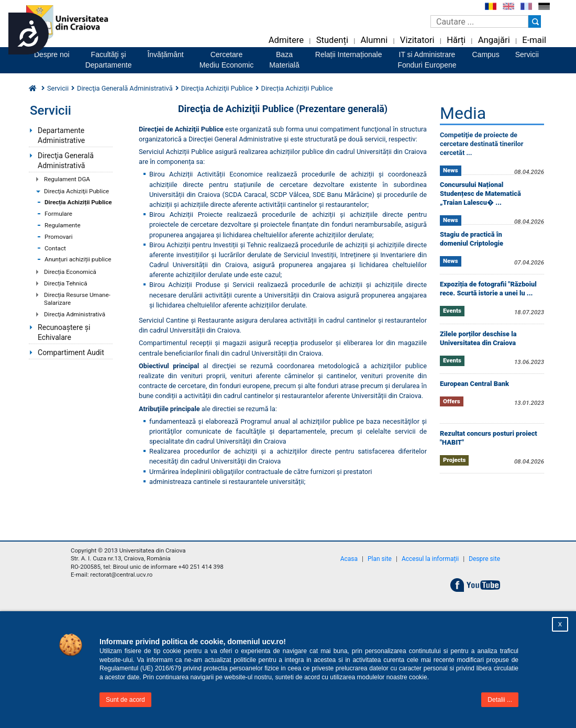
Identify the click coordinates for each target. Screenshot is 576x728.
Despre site (484, 559)
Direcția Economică (70, 272)
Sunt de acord (125, 700)
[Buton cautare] (535, 21)
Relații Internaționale (349, 54)
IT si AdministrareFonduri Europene (427, 60)
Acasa (349, 559)
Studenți (332, 40)
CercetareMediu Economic (227, 60)
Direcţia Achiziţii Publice (76, 191)
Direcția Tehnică (66, 283)
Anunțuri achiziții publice (78, 259)
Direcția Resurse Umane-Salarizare (77, 299)
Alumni (374, 40)
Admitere (286, 40)
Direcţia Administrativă (75, 314)
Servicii (527, 54)
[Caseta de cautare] (479, 21)
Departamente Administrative (61, 135)
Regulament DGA (67, 179)
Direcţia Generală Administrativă (66, 161)
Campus (486, 54)
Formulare (58, 214)
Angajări (494, 40)
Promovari (59, 237)
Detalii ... (500, 700)
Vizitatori (417, 40)
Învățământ (165, 54)
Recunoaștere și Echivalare (64, 332)
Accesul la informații (430, 559)
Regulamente (63, 225)
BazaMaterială (284, 60)
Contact (55, 248)
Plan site (380, 559)
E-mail (534, 40)
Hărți (456, 40)
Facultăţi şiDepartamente (109, 60)
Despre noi (52, 54)
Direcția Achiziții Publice (78, 202)
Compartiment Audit (71, 352)
